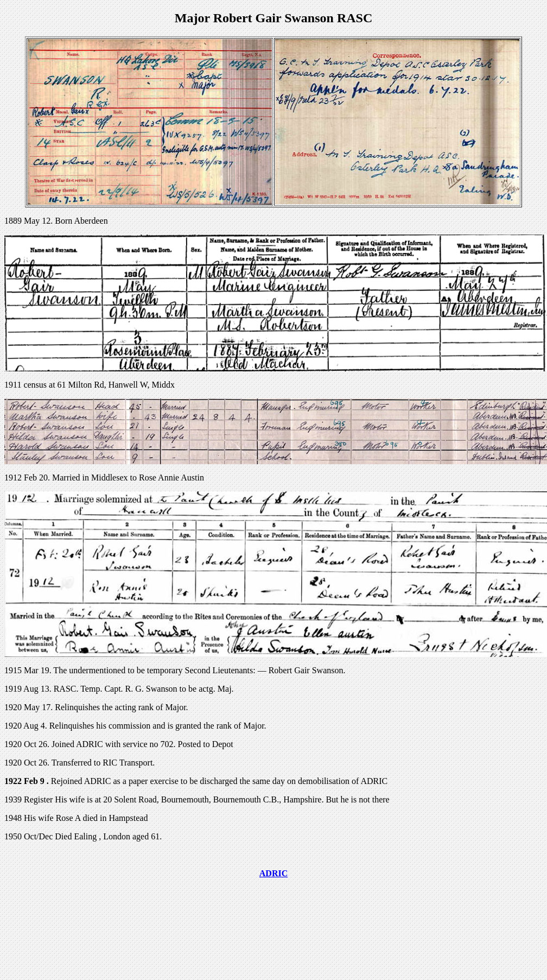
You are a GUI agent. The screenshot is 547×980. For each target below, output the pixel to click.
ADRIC (273, 873)
